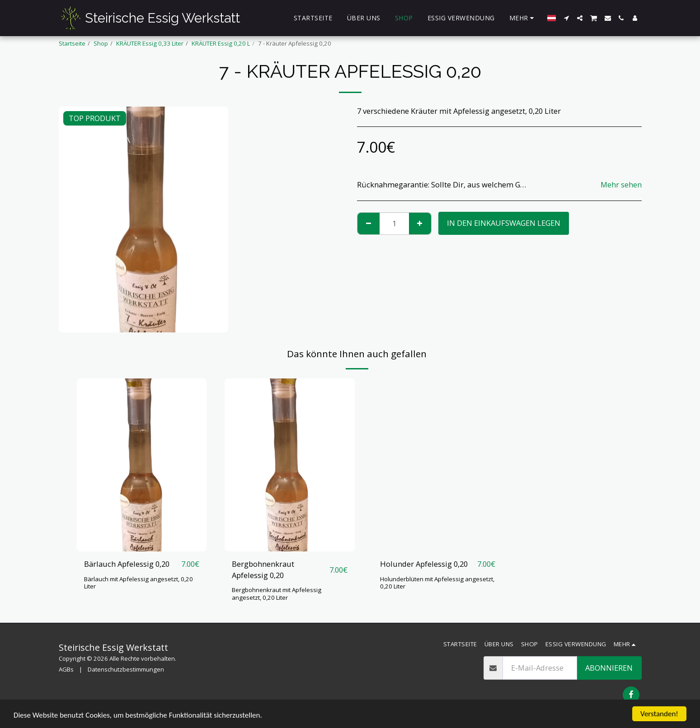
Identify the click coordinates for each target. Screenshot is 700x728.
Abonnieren (609, 668)
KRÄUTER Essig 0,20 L (221, 43)
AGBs (66, 669)
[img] (142, 465)
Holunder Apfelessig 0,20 (424, 564)
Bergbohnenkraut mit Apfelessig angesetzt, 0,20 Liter (277, 594)
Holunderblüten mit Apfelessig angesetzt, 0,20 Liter (437, 583)
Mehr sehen (621, 185)
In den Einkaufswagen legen (504, 223)
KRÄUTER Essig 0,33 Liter (150, 43)
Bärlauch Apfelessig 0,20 (127, 564)
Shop (101, 43)
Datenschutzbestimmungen (126, 669)
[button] (566, 18)
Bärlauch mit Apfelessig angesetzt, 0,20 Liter (139, 583)
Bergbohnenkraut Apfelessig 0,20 (263, 569)
